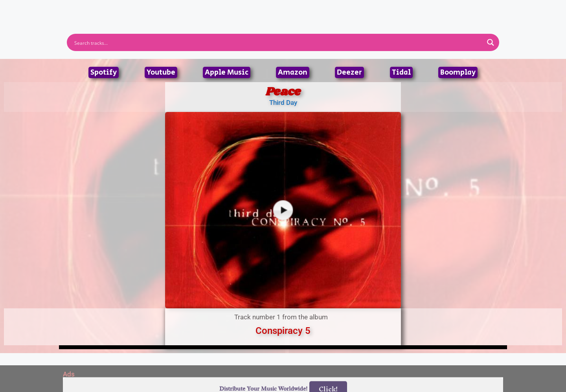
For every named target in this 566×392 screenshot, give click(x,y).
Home (178, 9)
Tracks (285, 9)
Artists (212, 9)
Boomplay (458, 72)
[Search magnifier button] (491, 42)
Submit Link (328, 9)
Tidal (401, 72)
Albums (248, 9)
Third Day (283, 103)
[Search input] (278, 42)
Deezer (349, 72)
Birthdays (379, 9)
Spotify (104, 72)
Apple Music (227, 72)
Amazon (293, 72)
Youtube (161, 72)
